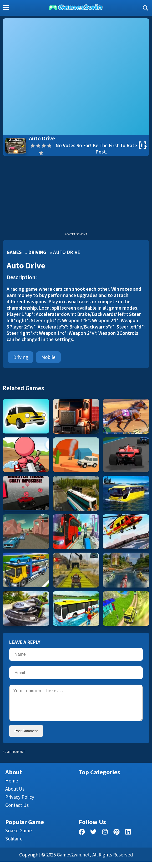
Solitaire (14, 845)
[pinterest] (116, 839)
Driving (37, 252)
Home (12, 787)
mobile (48, 357)
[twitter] (93, 839)
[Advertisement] (76, 195)
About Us (15, 795)
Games (14, 252)
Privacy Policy (20, 803)
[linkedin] (128, 839)
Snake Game (19, 837)
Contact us (17, 811)
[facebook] (82, 839)
